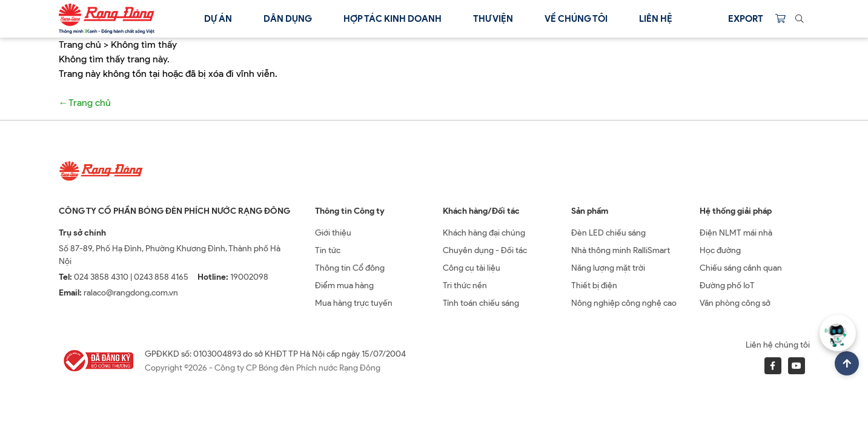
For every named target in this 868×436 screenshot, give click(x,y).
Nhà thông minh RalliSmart (621, 250)
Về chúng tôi (576, 19)
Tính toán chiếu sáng (481, 303)
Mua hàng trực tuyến (354, 303)
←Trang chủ (85, 103)
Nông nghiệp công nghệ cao (624, 303)
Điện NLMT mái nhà (736, 233)
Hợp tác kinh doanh (393, 19)
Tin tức (328, 250)
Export (746, 19)
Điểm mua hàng (344, 286)
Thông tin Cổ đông (350, 268)
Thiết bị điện (594, 286)
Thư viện (493, 19)
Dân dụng (288, 19)
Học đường (720, 250)
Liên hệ (656, 19)
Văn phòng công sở (735, 303)
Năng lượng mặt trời (608, 268)
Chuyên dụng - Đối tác (485, 250)
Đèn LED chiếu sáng (608, 233)
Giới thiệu (333, 233)
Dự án (218, 19)
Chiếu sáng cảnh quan (741, 268)
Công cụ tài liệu (472, 268)
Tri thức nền (465, 286)
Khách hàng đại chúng (484, 233)
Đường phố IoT (727, 286)
